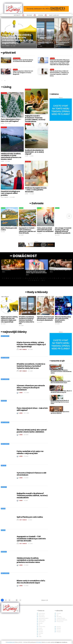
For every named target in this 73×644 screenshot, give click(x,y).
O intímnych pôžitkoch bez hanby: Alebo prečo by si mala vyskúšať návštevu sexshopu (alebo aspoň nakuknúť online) (36, 270)
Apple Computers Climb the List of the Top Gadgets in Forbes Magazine (23, 73)
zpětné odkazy (42, 613)
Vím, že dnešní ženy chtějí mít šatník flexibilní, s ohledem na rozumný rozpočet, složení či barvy (59, 73)
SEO (40, 635)
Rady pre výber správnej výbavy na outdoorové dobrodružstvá (23, 61)
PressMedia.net (11, 642)
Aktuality (4, 93)
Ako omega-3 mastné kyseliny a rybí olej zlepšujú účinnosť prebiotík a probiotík (63, 231)
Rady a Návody (7, 32)
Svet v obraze (5, 197)
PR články (41, 632)
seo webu (41, 623)
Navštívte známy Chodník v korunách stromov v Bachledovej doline (61, 372)
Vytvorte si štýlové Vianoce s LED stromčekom (13, 269)
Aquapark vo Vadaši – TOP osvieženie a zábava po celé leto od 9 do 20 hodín (27, 231)
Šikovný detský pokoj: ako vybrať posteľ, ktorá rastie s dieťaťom (63, 319)
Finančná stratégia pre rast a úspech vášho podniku (10, 193)
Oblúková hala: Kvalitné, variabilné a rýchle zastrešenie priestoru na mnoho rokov (11, 156)
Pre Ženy (52, 58)
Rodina (52, 69)
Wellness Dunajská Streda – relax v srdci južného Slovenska (36, 190)
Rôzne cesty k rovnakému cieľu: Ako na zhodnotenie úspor (31, 582)
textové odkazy (42, 617)
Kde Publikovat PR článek (62, 620)
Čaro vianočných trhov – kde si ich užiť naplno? (11, 120)
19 (17, 600)
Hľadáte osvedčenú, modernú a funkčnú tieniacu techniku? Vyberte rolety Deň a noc (27, 320)
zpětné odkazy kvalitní (44, 618)
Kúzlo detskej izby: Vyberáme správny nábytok (60, 412)
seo (39, 625)
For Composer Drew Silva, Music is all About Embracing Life (61, 392)
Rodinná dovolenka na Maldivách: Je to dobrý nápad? (34, 152)
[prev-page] (2, 81)
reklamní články (42, 620)
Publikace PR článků (61, 618)
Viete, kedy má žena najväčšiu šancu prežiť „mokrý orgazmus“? (61, 269)
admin (2, 123)
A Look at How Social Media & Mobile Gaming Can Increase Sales (60, 402)
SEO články (59, 617)
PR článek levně (60, 622)
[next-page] (5, 81)
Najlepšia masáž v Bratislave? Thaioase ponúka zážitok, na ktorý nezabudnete (35, 119)
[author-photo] (18, 349)
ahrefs (40, 637)
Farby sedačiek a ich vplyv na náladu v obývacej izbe (30, 452)
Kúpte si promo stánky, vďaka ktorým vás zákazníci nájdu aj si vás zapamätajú (9, 319)
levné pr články (42, 627)
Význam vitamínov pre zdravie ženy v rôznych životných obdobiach (45, 318)
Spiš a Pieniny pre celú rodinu (9, 229)
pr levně (40, 628)
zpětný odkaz (42, 615)
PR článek (41, 630)
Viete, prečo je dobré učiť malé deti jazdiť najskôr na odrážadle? (45, 230)
